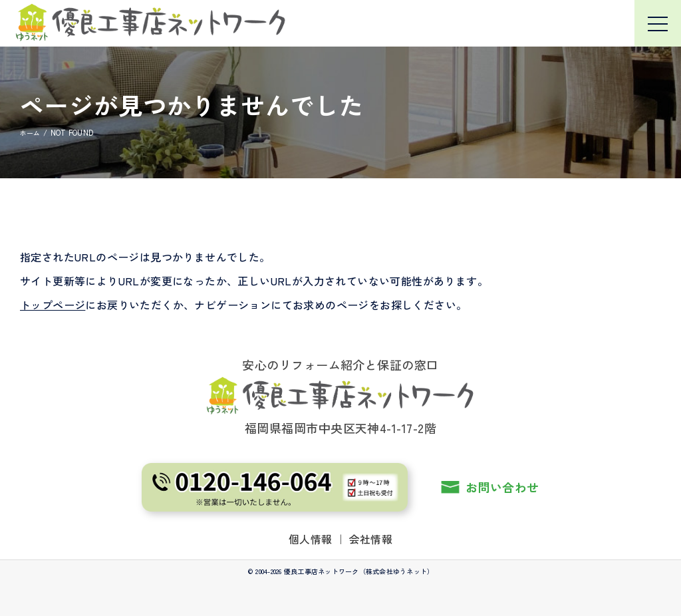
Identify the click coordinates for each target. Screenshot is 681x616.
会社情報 (371, 538)
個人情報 (311, 538)
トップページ (53, 305)
